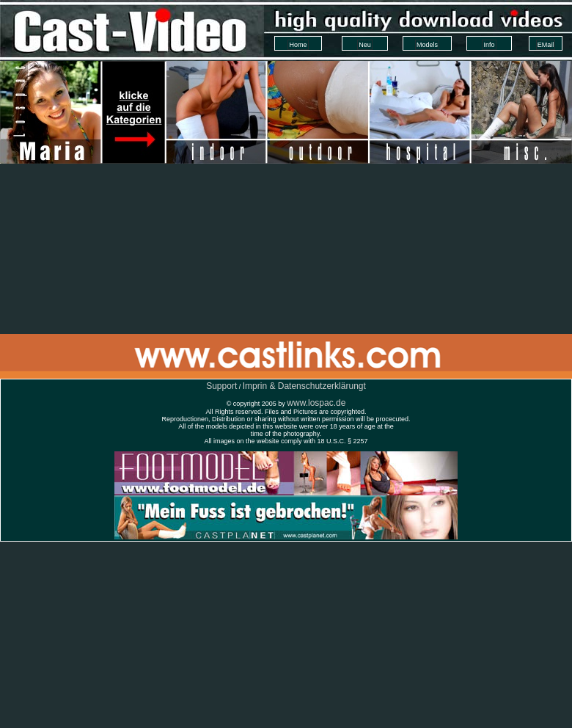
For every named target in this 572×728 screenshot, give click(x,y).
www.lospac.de (316, 403)
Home (298, 45)
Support (221, 386)
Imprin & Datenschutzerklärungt (304, 386)
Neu (365, 45)
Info (489, 45)
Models (427, 45)
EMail (546, 45)
